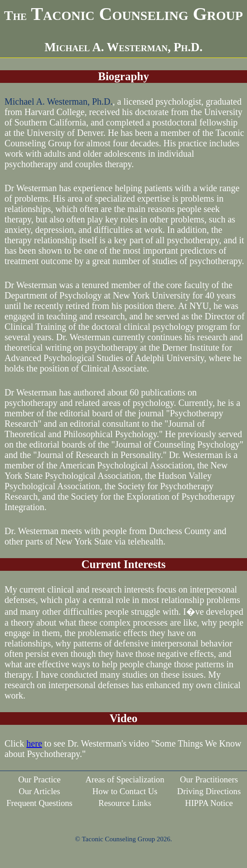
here (34, 743)
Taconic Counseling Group (123, 14)
